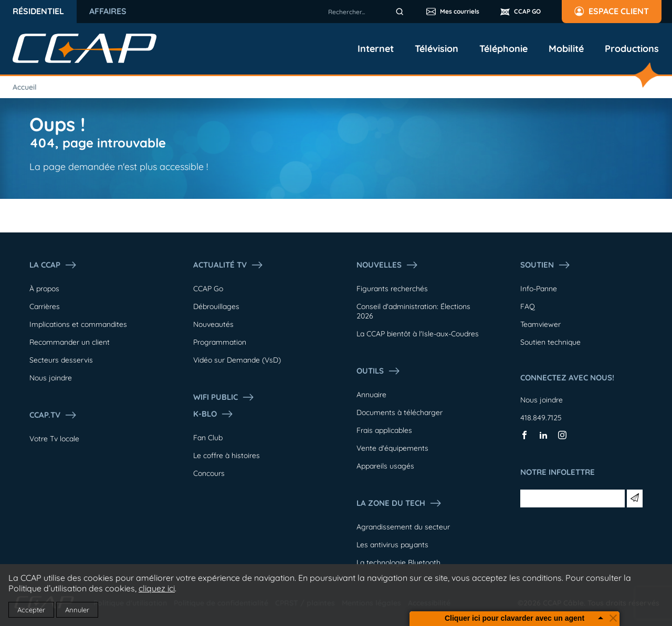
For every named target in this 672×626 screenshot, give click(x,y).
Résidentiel (38, 11)
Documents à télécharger (400, 412)
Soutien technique (550, 342)
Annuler (77, 610)
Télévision (437, 49)
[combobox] (367, 12)
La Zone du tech (399, 503)
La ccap (53, 265)
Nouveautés (213, 324)
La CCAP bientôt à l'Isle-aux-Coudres (418, 334)
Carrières (45, 306)
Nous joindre (51, 378)
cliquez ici (157, 588)
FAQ (528, 306)
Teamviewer (540, 324)
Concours (209, 473)
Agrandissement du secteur (403, 527)
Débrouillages (216, 306)
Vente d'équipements (392, 448)
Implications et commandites (78, 324)
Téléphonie (503, 49)
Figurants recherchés (392, 289)
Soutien (545, 265)
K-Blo (213, 414)
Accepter (31, 610)
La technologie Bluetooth (398, 563)
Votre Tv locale (54, 439)
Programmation (220, 342)
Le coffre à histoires (227, 455)
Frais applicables (384, 430)
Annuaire (371, 395)
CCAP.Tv (53, 415)
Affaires (108, 11)
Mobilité (566, 49)
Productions (632, 49)
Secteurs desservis (61, 360)
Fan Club (208, 438)
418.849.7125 (541, 418)
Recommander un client (70, 342)
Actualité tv (228, 265)
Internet (376, 49)
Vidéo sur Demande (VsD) (237, 360)
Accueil (25, 87)
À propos (44, 289)
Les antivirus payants (392, 545)
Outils (379, 371)
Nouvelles (387, 265)
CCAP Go (208, 289)
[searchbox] (367, 12)
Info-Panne (539, 289)
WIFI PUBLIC (224, 397)
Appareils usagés (385, 466)
